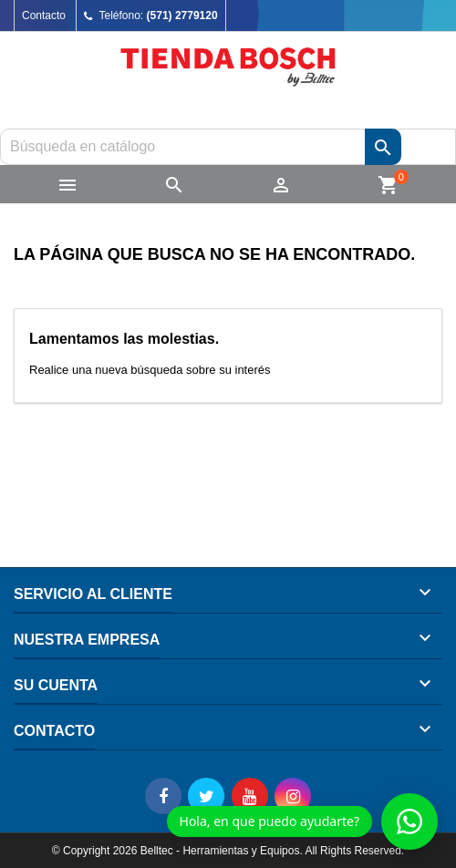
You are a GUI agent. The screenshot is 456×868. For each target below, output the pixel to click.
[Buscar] (228, 147)
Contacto (44, 15)
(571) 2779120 (182, 15)
